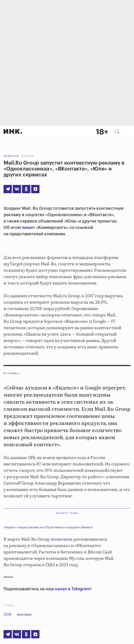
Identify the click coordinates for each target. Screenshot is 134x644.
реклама (24, 615)
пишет (28, 228)
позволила (62, 539)
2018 (7, 615)
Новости (11, 156)
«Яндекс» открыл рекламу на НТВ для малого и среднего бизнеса (48, 527)
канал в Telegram (73, 589)
